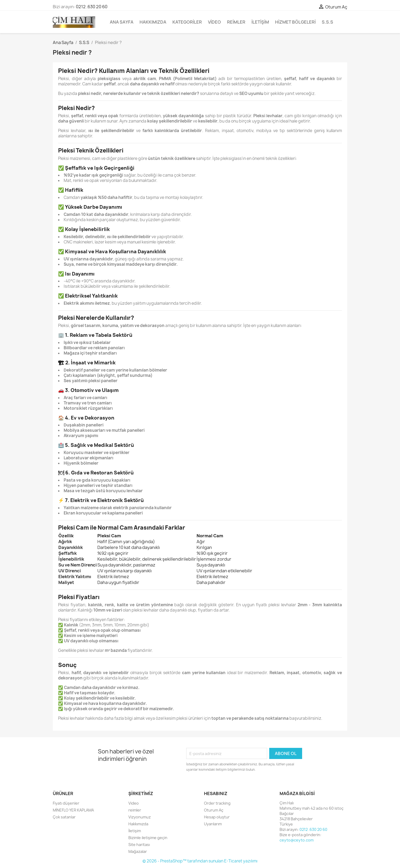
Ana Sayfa (122, 22)
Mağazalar (138, 851)
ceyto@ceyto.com (297, 840)
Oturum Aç (214, 810)
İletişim (260, 22)
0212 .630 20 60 (92, 7)
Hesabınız (216, 793)
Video (214, 22)
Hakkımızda (153, 22)
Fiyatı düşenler (66, 803)
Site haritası (139, 845)
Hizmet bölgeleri (295, 22)
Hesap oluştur (217, 817)
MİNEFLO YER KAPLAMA (73, 810)
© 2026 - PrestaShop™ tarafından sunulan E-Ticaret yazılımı (200, 861)
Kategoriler (187, 22)
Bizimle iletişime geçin (148, 838)
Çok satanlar (64, 817)
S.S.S (327, 22)
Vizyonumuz (140, 817)
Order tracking (217, 803)
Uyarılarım (213, 824)
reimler (236, 22)
